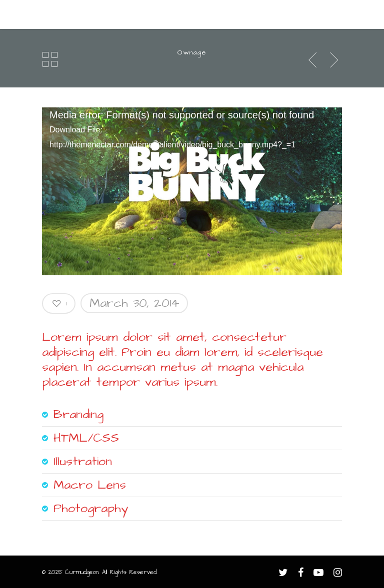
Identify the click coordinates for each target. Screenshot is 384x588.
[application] (192, 192)
